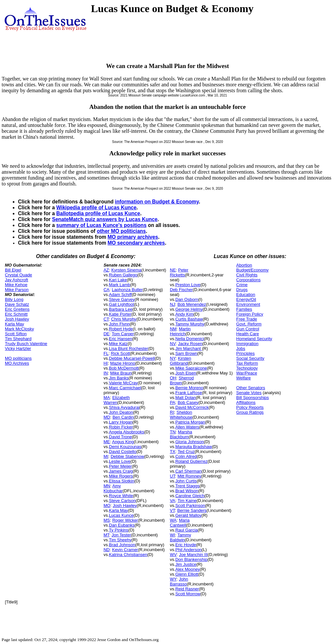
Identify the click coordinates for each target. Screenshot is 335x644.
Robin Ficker (121, 427)
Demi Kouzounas (125, 447)
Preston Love (188, 285)
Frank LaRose (189, 393)
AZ (106, 270)
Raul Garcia (187, 530)
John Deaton (121, 412)
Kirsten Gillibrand (180, 361)
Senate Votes (249, 393)
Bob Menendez (192, 304)
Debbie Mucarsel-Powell (132, 358)
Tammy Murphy (190, 324)
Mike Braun (121, 373)
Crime (242, 285)
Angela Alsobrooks (127, 432)
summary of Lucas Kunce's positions (101, 225)
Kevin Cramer (125, 550)
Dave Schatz (17, 304)
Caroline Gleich (190, 496)
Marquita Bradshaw (194, 447)
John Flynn (119, 324)
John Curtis (186, 481)
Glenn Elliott (187, 574)
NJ (172, 304)
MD (107, 417)
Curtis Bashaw (189, 319)
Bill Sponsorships (253, 398)
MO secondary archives (136, 243)
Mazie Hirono (123, 363)
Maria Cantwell (180, 523)
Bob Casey (188, 402)
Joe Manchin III (193, 555)
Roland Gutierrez (191, 461)
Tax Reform (247, 363)
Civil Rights (247, 275)
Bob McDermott (124, 368)
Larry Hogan (121, 422)
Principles (245, 353)
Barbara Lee (121, 309)
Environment (248, 304)
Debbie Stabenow (127, 456)
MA (107, 398)
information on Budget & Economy (157, 202)
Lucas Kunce (121, 515)
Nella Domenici (190, 339)
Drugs (242, 290)
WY (173, 579)
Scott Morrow (188, 594)
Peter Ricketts (179, 272)
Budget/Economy (252, 270)
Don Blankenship (191, 559)
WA (173, 520)
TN (173, 432)
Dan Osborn (187, 299)
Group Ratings (250, 412)
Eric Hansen (121, 339)
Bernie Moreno (189, 388)
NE (173, 270)
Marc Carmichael (125, 388)
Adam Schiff (120, 295)
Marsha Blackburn (181, 434)
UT (172, 476)
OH (173, 378)
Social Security (250, 358)
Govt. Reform (249, 324)
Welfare (244, 378)
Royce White (121, 496)
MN (107, 486)
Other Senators (251, 388)
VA (172, 501)
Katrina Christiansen (128, 555)
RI (172, 412)
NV (173, 344)
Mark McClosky (19, 329)
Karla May (15, 324)
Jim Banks (119, 378)
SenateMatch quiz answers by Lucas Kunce (105, 219)
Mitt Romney (189, 476)
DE (106, 334)
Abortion (244, 265)
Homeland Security (254, 339)
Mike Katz (118, 344)
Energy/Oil (246, 299)
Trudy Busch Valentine (26, 344)
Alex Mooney (188, 569)
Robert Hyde (121, 329)
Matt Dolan (186, 398)
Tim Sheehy (120, 540)
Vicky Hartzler (18, 348)
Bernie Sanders (192, 510)
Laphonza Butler (127, 290)
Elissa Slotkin (122, 481)
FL (106, 353)
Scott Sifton (16, 334)
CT (106, 319)
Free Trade (247, 319)
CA (106, 290)
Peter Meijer (120, 466)
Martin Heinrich (180, 331)
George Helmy (189, 309)
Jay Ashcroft (17, 280)
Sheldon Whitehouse (181, 415)
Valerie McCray (123, 383)
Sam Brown (186, 353)
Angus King (123, 442)
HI (106, 363)
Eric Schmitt (16, 314)
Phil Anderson (188, 550)
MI (106, 456)
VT (172, 510)
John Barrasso (179, 582)
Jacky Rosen (190, 344)
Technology (247, 368)
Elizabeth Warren (116, 400)
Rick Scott (121, 353)
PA (172, 402)
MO (107, 505)
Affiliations (246, 402)
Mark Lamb (120, 285)
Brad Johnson (122, 545)
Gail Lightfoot (122, 304)
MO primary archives (133, 237)
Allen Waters (187, 427)
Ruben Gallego (123, 275)
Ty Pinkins (119, 530)
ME (107, 442)
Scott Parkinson (190, 505)
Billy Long (14, 299)
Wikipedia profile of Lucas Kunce (96, 208)
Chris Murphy (124, 319)
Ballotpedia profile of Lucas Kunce (98, 213)
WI (172, 535)
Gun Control (248, 329)
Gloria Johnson (190, 442)
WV (173, 555)
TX (173, 452)
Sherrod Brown (182, 380)
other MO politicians (121, 231)
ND (106, 550)
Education (246, 295)
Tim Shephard (18, 339)
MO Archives (17, 363)
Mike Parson (17, 290)
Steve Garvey (122, 299)
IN (106, 373)
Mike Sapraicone (191, 368)
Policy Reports (250, 407)
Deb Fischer (181, 290)
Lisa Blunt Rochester (129, 348)
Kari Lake (118, 280)
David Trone (120, 437)
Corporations (248, 280)
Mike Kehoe (16, 285)
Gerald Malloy (188, 515)
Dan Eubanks (122, 525)
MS (107, 520)
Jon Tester (121, 535)
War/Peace (247, 373)
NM (173, 329)
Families (244, 309)
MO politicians (18, 358)
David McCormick (192, 407)
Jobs (241, 348)
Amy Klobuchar (113, 488)
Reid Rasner (187, 589)
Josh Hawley (17, 319)
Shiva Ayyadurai (124, 407)
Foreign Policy (250, 314)
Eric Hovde (186, 545)
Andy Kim (185, 314)
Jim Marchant (189, 348)
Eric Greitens (17, 309)
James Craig (121, 471)
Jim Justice (186, 564)
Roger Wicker (125, 520)
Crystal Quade (18, 275)
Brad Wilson (187, 491)
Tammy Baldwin (180, 537)
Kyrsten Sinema (126, 270)
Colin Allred (186, 456)
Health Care (247, 334)
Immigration (247, 344)
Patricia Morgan (190, 422)
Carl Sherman (188, 471)
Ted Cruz (186, 452)
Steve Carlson (122, 501)
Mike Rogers (121, 476)
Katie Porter (120, 314)
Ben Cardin (123, 417)
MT (106, 535)
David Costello (123, 452)
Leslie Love (120, 461)
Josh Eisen (186, 373)
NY (173, 358)
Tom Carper (123, 334)
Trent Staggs (187, 486)
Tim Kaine (187, 501)
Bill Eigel (13, 270)
